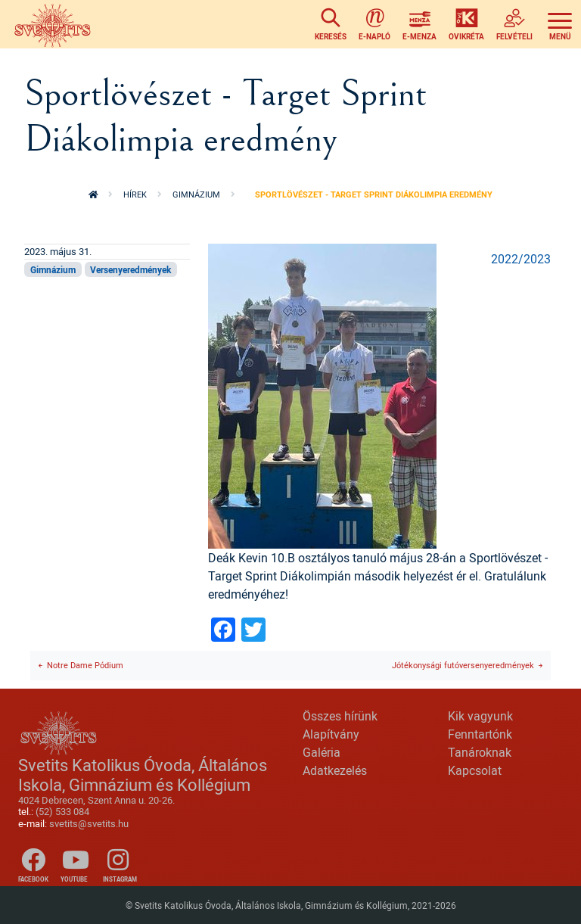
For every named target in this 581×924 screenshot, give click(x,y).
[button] (322, 395)
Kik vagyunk (480, 716)
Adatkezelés (335, 770)
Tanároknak (480, 752)
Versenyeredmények (130, 269)
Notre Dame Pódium (85, 665)
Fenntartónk (480, 734)
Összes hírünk (340, 716)
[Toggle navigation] (560, 24)
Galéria (322, 752)
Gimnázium (196, 194)
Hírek (135, 194)
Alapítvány (331, 734)
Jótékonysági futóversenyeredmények (463, 665)
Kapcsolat (475, 770)
